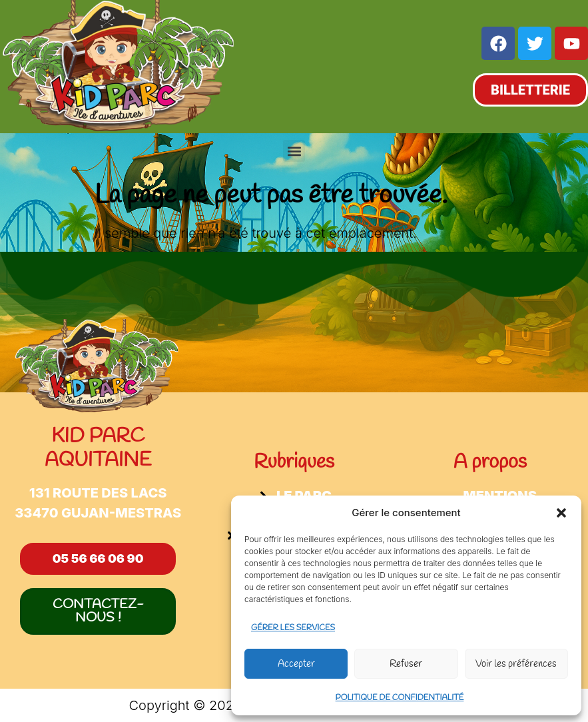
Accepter (296, 664)
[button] (561, 513)
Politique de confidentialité (400, 698)
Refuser (406, 664)
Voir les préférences (516, 664)
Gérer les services (293, 628)
